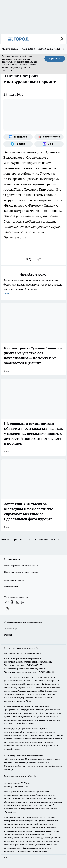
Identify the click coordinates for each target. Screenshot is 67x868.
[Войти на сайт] (62, 39)
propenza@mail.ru (13, 662)
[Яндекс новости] (49, 137)
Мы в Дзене (28, 49)
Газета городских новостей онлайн (22, 565)
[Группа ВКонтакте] (18, 137)
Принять (55, 59)
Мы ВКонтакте (10, 49)
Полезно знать (12, 587)
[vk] (29, 260)
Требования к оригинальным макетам (23, 622)
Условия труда (11, 628)
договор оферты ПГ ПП (16, 786)
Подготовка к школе (14, 580)
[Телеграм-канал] (18, 144)
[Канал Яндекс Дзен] (23, 602)
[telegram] (40, 260)
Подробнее (10, 812)
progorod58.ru (12, 710)
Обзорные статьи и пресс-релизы (21, 572)
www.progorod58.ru (31, 648)
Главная (8, 635)
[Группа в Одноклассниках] (12, 602)
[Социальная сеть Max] (49, 144)
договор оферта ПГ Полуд (17, 783)
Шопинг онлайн (12, 559)
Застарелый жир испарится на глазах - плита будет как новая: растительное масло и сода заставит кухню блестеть (33, 287)
